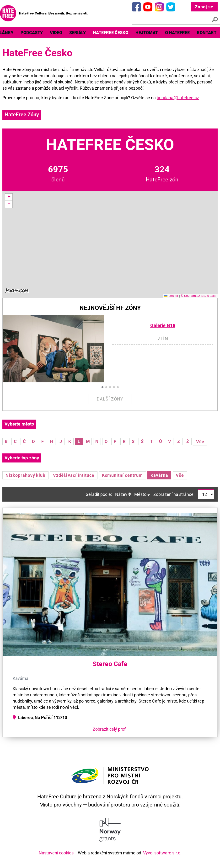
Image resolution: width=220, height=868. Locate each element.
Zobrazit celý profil (110, 729)
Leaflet (171, 296)
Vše (200, 442)
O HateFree (177, 33)
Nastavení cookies (56, 853)
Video (56, 33)
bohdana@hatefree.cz (178, 98)
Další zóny (110, 399)
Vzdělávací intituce (74, 475)
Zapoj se (204, 7)
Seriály (78, 33)
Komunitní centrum (122, 475)
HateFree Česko (111, 33)
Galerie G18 (163, 326)
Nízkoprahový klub (25, 475)
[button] (9, 197)
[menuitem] (32, 33)
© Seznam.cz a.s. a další (199, 296)
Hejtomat (147, 33)
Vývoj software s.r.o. (162, 853)
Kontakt (207, 33)
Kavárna (159, 475)
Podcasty (32, 33)
